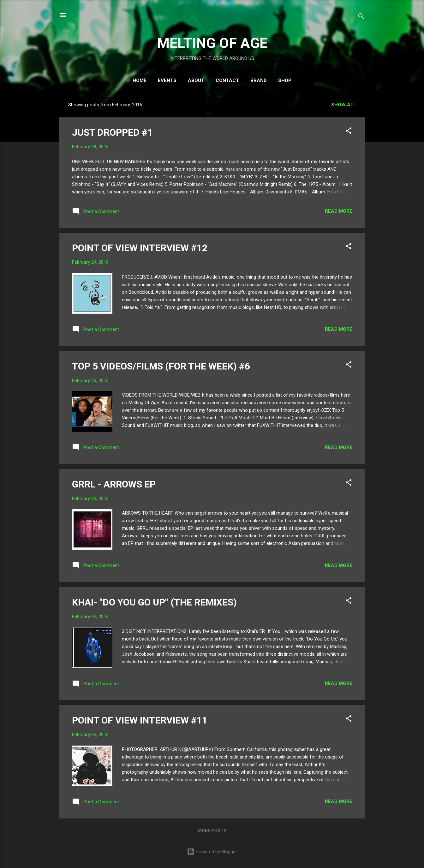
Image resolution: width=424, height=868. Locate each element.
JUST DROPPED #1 (112, 132)
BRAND (259, 80)
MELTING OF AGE (212, 43)
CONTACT (227, 80)
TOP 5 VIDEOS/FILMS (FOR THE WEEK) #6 (161, 366)
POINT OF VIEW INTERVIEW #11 (140, 720)
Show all (344, 105)
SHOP (285, 80)
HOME (140, 80)
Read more (339, 211)
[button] (349, 132)
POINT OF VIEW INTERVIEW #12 (140, 248)
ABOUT (196, 80)
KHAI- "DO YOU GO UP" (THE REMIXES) (154, 602)
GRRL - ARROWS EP (114, 484)
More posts (212, 831)
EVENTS (167, 80)
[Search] (361, 17)
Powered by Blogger (212, 852)
